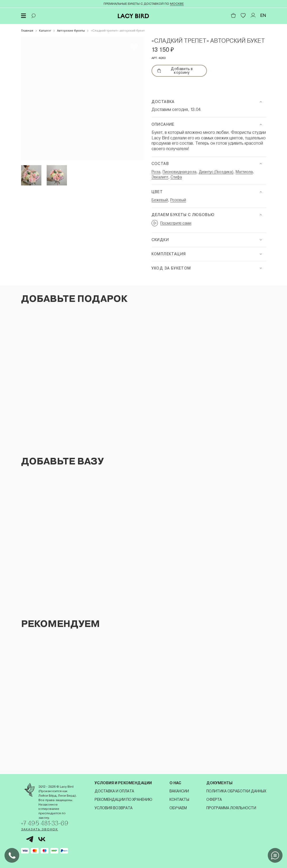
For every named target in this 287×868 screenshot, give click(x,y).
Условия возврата (114, 807)
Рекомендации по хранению (123, 799)
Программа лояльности (231, 807)
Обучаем (178, 807)
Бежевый (160, 200)
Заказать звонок (40, 829)
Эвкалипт (160, 177)
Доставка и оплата (114, 790)
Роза (156, 172)
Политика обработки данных (236, 790)
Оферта (214, 799)
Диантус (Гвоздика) (216, 172)
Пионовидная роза (179, 172)
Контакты (179, 799)
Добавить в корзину (175, 71)
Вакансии (179, 790)
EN (263, 15)
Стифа (176, 177)
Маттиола (244, 172)
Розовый (178, 200)
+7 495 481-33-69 (47, 822)
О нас (175, 782)
